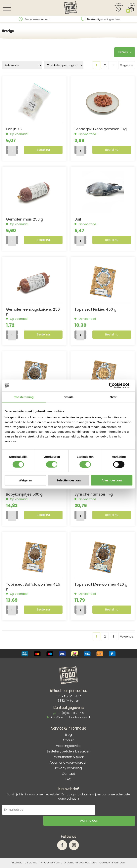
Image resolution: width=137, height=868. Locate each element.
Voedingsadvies (69, 746)
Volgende (127, 65)
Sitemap (17, 853)
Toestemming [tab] (24, 397)
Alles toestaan (112, 480)
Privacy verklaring (68, 768)
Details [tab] (68, 397)
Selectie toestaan (69, 480)
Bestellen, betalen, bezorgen (68, 751)
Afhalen (68, 740)
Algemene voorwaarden (68, 763)
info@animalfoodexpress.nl (69, 717)
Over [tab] (113, 397)
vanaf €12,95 (34, 19)
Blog (68, 735)
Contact (68, 774)
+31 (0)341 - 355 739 (69, 713)
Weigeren (25, 480)
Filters (125, 52)
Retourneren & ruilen (69, 757)
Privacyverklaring (51, 853)
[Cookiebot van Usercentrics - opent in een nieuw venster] (115, 385)
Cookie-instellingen (112, 853)
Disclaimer (31, 853)
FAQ (68, 779)
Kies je (101, 19)
